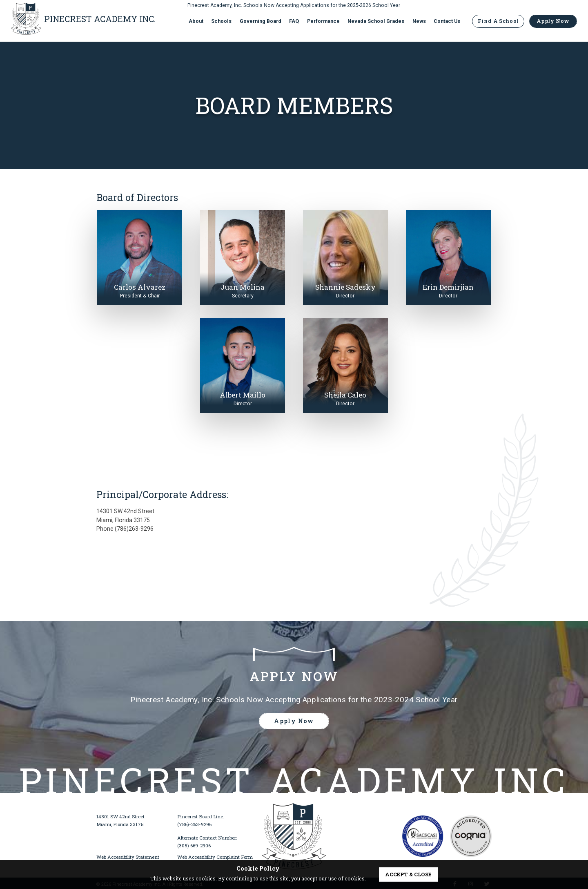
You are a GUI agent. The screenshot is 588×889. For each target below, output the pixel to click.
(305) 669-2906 (194, 845)
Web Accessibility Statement (128, 857)
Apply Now (553, 22)
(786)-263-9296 (194, 824)
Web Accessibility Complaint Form (215, 857)
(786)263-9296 (134, 529)
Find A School (498, 22)
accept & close (408, 874)
